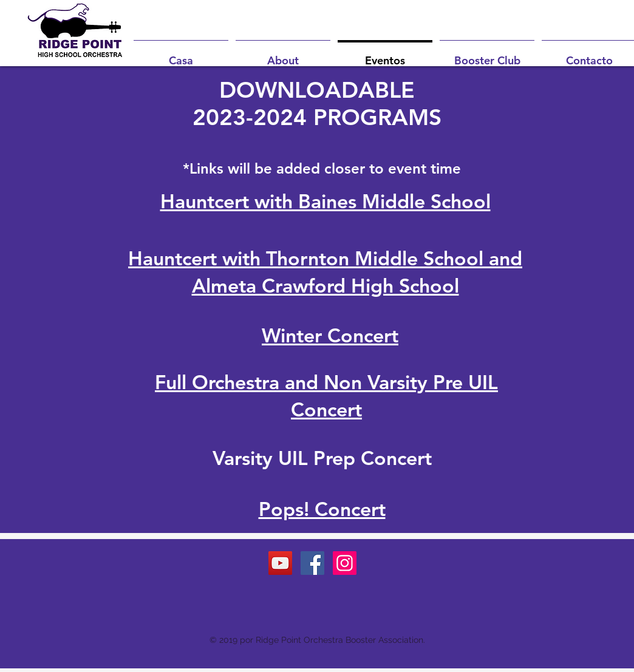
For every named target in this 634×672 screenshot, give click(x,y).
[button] (283, 55)
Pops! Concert (322, 509)
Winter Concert (330, 335)
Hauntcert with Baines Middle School (326, 201)
